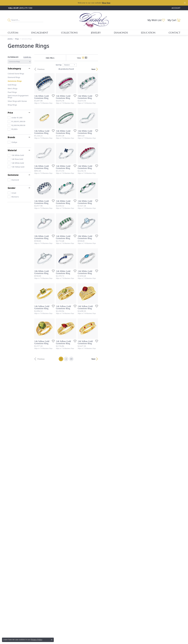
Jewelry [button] (96, 33)
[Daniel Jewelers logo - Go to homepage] (94, 20)
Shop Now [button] (106, 3)
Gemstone (13, 175)
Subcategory (14, 69)
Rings (17, 39)
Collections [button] (69, 33)
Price (10, 113)
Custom (13, 33)
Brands (11, 137)
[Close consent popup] (52, 640)
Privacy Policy (36, 640)
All (112, 562)
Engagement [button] (40, 33)
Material (12, 150)
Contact (174, 33)
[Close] (185, 3)
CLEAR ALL (27, 57)
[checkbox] (15, 118)
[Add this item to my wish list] (80, 123)
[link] (20, 8)
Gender (12, 188)
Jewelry (10, 39)
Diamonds (121, 33)
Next (176, 69)
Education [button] (148, 33)
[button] (176, 8)
